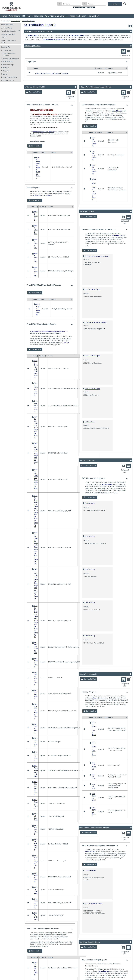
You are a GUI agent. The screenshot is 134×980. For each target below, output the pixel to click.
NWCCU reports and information (45, 136)
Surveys (4, 37)
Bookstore (6, 71)
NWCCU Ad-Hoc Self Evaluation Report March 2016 (48, 325)
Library (4, 74)
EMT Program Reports (87, 442)
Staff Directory (7, 62)
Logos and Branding (8, 34)
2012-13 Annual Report (92, 338)
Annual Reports (38, 541)
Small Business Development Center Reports (94, 738)
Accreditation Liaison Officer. (42, 219)
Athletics (5, 68)
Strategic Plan (35, 548)
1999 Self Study (90, 485)
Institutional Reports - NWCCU (35, 109)
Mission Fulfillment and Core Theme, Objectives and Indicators (51, 539)
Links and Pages (7, 28)
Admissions (15, 16)
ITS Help (26, 16)
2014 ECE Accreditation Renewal (96, 304)
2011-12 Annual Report (92, 371)
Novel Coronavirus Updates (8, 54)
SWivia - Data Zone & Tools (8, 41)
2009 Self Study (90, 404)
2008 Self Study (90, 967)
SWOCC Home (7, 50)
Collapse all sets (124, 55)
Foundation (93, 16)
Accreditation (117, 133)
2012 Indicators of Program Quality (96, 900)
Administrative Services (56, 16)
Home (4, 16)
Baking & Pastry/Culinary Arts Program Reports (95, 109)
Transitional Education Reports (90, 852)
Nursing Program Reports (88, 656)
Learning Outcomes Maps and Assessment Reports (48, 474)
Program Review (36, 544)
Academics (38, 16)
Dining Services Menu (9, 77)
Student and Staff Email (10, 58)
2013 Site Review (90, 781)
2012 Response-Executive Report (96, 934)
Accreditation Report (77, 35)
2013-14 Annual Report (92, 271)
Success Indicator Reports (39, 551)
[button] (34, 114)
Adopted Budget (8, 65)
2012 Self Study (90, 551)
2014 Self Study (90, 518)
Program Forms (7, 80)
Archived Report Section (32, 46)
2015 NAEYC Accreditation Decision (97, 238)
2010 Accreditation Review (94, 814)
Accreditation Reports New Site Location (38, 31)
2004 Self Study (90, 618)
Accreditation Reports (28, 21)
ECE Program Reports (87, 193)
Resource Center (78, 16)
